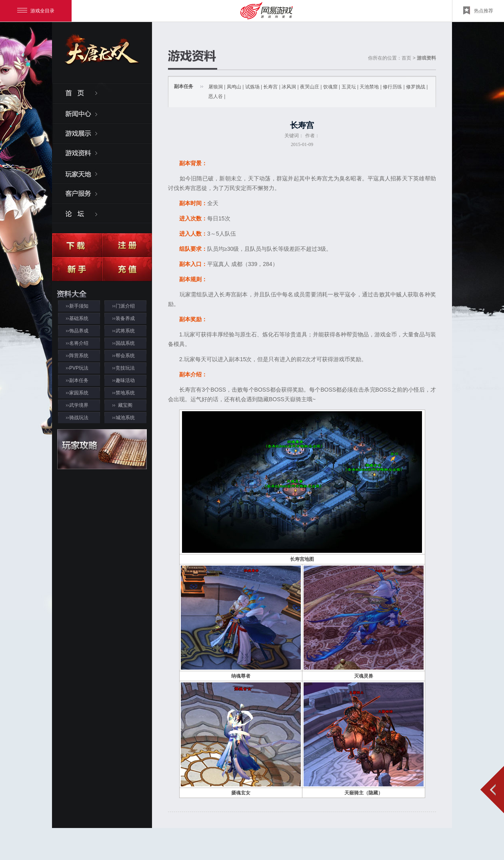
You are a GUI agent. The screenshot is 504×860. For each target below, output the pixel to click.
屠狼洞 (216, 87)
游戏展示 (102, 133)
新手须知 (79, 306)
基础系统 (79, 318)
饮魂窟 (330, 87)
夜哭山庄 (310, 87)
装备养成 (125, 318)
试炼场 (252, 87)
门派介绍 (125, 306)
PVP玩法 (79, 368)
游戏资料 (102, 153)
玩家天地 (102, 173)
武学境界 (79, 405)
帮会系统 (125, 356)
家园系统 (79, 393)
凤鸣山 (234, 87)
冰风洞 (289, 87)
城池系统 (125, 418)
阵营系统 (79, 356)
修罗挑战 (416, 87)
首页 (102, 93)
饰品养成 (79, 331)
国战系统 (125, 343)
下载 (77, 245)
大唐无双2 (102, 56)
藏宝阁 (125, 405)
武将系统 (125, 331)
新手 (77, 269)
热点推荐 (478, 10)
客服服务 (102, 193)
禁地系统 (125, 393)
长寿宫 (270, 87)
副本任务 (79, 380)
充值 (127, 269)
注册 (127, 245)
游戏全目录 (36, 11)
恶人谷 (216, 96)
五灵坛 (349, 87)
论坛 (102, 213)
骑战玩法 (79, 418)
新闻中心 (102, 113)
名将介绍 (79, 343)
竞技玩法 (125, 368)
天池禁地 (369, 87)
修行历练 (392, 87)
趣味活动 (125, 380)
